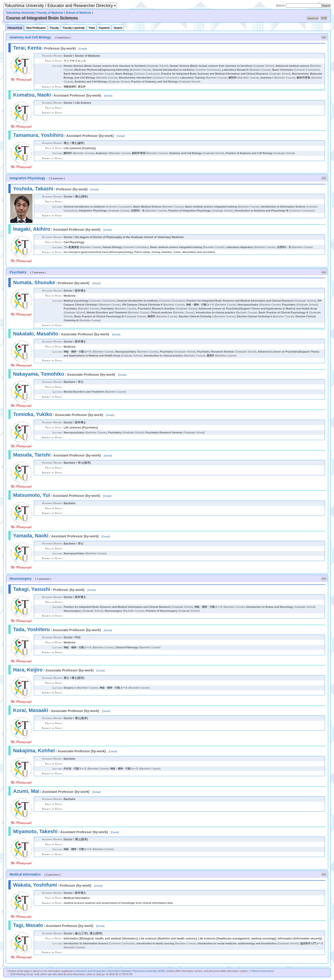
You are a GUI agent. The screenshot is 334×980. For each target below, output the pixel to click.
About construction (262, 971)
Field (92, 28)
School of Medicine (79, 13)
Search (118, 28)
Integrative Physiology (27, 178)
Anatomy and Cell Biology (30, 37)
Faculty (54, 28)
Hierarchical (14, 28)
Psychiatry (18, 272)
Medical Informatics (25, 874)
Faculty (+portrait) (74, 28)
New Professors (36, 28)
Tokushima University (20, 13)
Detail (83, 49)
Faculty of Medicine (50, 13)
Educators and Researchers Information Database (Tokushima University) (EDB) (120, 971)
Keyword (104, 28)
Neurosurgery (20, 579)
